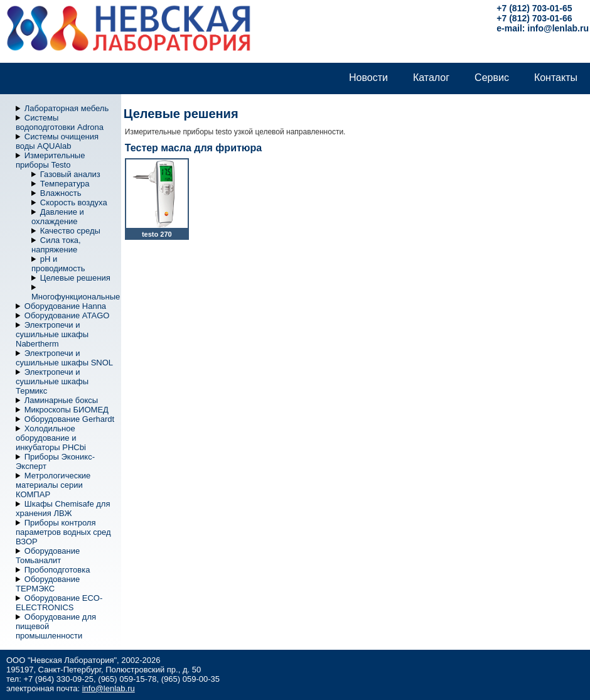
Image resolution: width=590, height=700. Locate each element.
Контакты (556, 78)
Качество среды (70, 231)
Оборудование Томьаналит (48, 556)
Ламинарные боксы (61, 400)
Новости (368, 78)
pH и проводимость (58, 264)
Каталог (431, 78)
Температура (65, 184)
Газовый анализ (70, 174)
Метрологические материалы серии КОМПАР (53, 485)
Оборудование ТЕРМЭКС (48, 584)
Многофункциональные (76, 297)
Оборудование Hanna (65, 306)
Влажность (61, 193)
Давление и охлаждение (58, 217)
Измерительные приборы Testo (50, 160)
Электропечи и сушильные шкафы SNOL (64, 358)
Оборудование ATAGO (67, 315)
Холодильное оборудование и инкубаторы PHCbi (51, 438)
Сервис (492, 78)
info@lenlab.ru (558, 28)
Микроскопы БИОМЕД (67, 410)
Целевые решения (75, 278)
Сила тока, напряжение (56, 245)
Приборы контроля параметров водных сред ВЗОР (63, 532)
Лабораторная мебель (67, 108)
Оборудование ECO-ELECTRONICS (59, 603)
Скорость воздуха (74, 202)
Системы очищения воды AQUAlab (57, 141)
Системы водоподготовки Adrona (60, 122)
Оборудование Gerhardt (69, 419)
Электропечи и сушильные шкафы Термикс (52, 381)
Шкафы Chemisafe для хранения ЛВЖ (63, 509)
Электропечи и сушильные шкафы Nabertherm (52, 334)
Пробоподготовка (57, 570)
